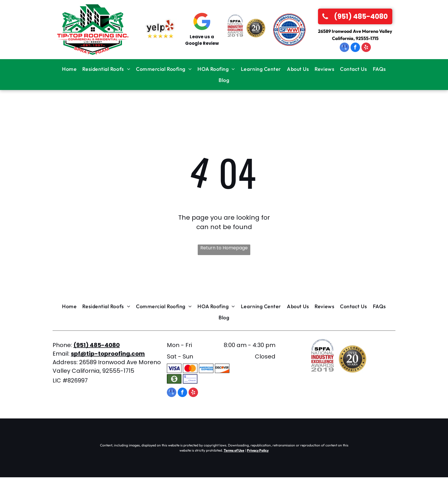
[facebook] (355, 48)
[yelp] (366, 48)
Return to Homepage (224, 248)
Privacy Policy (258, 450)
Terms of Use (234, 450)
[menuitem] (69, 69)
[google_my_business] (344, 48)
